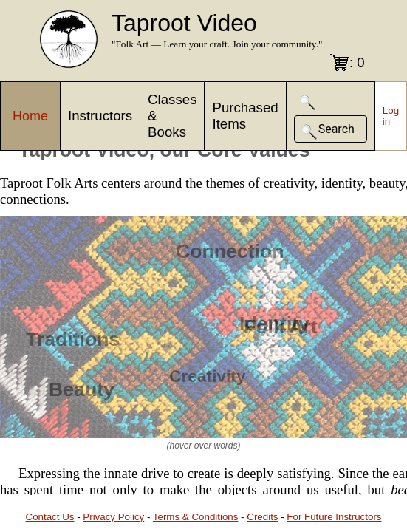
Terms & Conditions (196, 517)
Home (30, 116)
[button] (308, 102)
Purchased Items (245, 116)
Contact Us (50, 517)
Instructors (100, 116)
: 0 (357, 62)
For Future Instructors (334, 517)
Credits (262, 517)
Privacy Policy (113, 517)
